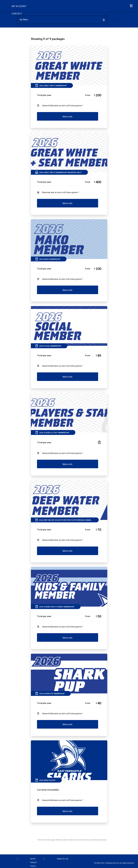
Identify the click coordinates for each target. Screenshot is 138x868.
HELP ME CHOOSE (31, 12)
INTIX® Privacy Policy (34, 862)
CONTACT (26, 26)
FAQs (23, 4)
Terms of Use (63, 859)
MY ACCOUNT (28, 19)
